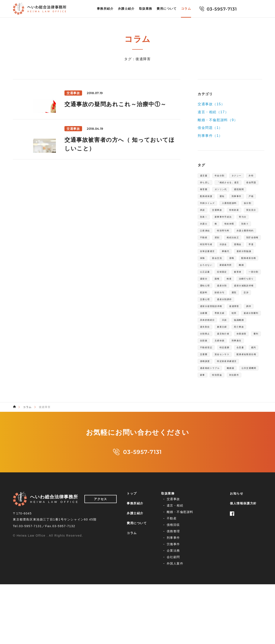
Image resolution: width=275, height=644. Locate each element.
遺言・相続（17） (213, 112)
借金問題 (244, 192)
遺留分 (205, 323)
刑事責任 (244, 408)
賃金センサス (241, 424)
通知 (227, 207)
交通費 (219, 424)
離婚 (227, 308)
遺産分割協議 (210, 292)
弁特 (203, 184)
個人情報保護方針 (243, 591)
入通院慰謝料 (210, 223)
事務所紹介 (105, 9)
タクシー (244, 176)
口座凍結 (207, 253)
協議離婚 (221, 385)
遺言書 (205, 176)
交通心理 (207, 354)
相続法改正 (208, 269)
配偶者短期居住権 (213, 431)
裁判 (203, 424)
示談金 (229, 277)
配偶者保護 (208, 207)
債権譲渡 (241, 431)
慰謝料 (205, 346)
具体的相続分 (237, 377)
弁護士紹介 (126, 9)
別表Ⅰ (205, 238)
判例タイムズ (224, 215)
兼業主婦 (207, 393)
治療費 (219, 369)
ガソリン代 (226, 199)
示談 (203, 385)
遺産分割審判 (210, 377)
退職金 (246, 277)
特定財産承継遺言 (213, 439)
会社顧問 (208, 615)
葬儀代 (246, 284)
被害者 (226, 315)
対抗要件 (207, 462)
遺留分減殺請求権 (234, 339)
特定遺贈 (231, 416)
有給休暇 (235, 246)
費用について (167, 9)
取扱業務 (146, 9)
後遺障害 (244, 362)
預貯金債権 (232, 269)
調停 (203, 369)
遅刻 (251, 261)
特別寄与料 (229, 253)
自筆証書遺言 (224, 284)
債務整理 (208, 602)
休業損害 (231, 400)
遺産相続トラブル (213, 447)
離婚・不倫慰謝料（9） (218, 120)
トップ (132, 581)
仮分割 (232, 223)
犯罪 (255, 369)
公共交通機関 (210, 455)
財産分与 (224, 346)
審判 (248, 400)
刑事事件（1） (210, 136)
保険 (231, 292)
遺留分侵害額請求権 (215, 362)
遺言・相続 (209, 589)
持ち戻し (221, 184)
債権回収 (171, 602)
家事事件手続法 (229, 238)
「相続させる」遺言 (215, 192)
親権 (221, 323)
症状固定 (207, 315)
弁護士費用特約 (212, 261)
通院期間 (248, 199)
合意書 (250, 416)
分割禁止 (248, 393)
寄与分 (253, 238)
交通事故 (207, 230)
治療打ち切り (210, 331)
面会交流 (248, 292)
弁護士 (205, 246)
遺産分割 (207, 339)
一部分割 (244, 315)
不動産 (236, 261)
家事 (231, 455)
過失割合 (241, 385)
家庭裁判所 (208, 308)
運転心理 (234, 331)
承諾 (248, 223)
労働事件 (208, 609)
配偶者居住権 (224, 300)
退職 (203, 300)
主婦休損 (224, 408)
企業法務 (171, 615)
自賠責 (205, 408)
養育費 (205, 199)
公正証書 (244, 308)
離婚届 (239, 447)
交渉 (255, 346)
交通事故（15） (211, 104)
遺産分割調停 (231, 354)
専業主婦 (238, 369)
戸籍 (203, 215)
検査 (235, 323)
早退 (203, 284)
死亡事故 (227, 393)
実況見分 (248, 230)
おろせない (250, 300)
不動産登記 (208, 416)
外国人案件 (173, 622)
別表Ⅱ (254, 246)
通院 (241, 346)
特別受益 (248, 455)
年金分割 (224, 176)
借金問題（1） (210, 128)
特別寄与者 (208, 277)
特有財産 (227, 230)
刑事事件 (244, 207)
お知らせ (237, 581)
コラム (186, 9)
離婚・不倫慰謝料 (178, 595)
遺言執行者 (208, 400)
